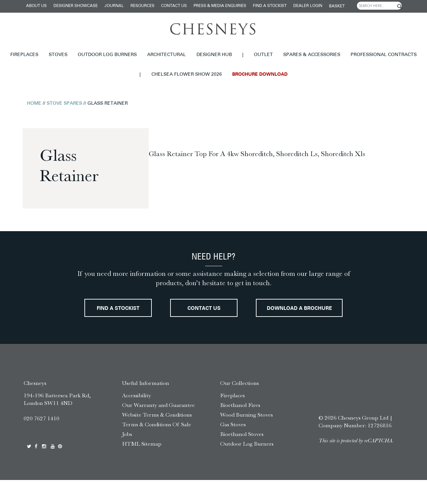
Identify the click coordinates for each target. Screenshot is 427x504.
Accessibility (137, 420)
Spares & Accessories (312, 55)
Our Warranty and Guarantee (158, 429)
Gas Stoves (233, 448)
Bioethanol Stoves (242, 458)
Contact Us (174, 6)
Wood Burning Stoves (247, 439)
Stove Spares (64, 104)
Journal (114, 6)
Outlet (263, 55)
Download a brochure (214, 333)
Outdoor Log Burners (107, 55)
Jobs (127, 458)
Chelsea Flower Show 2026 (187, 75)
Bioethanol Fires (240, 429)
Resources (142, 6)
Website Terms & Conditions (157, 439)
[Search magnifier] (400, 6)
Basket (337, 6)
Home (34, 104)
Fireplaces (24, 55)
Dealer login (308, 6)
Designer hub (214, 55)
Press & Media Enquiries (220, 6)
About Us (36, 6)
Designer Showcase (76, 6)
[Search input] (379, 6)
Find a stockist (270, 6)
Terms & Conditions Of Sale (157, 448)
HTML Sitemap (142, 468)
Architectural (166, 55)
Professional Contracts (384, 55)
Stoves (58, 55)
